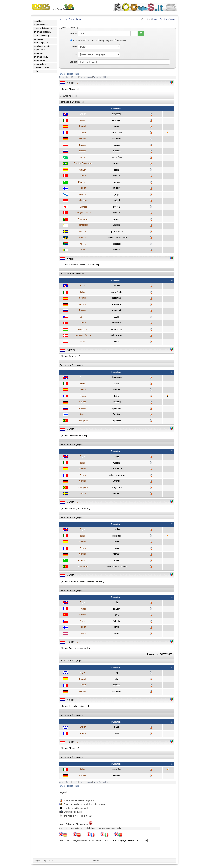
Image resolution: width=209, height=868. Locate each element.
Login (155, 19)
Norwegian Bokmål (83, 213)
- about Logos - (94, 861)
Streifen (117, 481)
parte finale (117, 292)
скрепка (117, 151)
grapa (117, 126)
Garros (117, 389)
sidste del (117, 323)
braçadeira (117, 488)
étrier (114, 133)
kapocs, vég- (117, 329)
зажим (117, 145)
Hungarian (83, 329)
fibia (116, 237)
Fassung (117, 402)
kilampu (117, 250)
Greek (83, 414)
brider (117, 734)
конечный (117, 310)
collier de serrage (117, 475)
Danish (83, 176)
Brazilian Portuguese (83, 163)
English (83, 114)
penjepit (117, 200)
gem (113, 232)
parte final (117, 298)
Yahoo (89, 77)
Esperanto (83, 182)
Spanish (83, 126)
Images (82, 77)
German (83, 138)
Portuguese (83, 219)
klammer (117, 493)
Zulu (83, 250)
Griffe (117, 384)
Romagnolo (83, 225)
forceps (117, 685)
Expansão (117, 421)
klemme (117, 176)
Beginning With (106, 41)
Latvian (83, 634)
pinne (117, 627)
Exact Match (77, 41)
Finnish (83, 188)
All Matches (91, 41)
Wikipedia (97, 77)
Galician (83, 195)
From (74, 47)
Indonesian (83, 200)
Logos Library (65, 77)
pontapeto (123, 237)
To (76, 54)
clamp (119, 114)
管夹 (117, 615)
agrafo (117, 182)
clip (114, 114)
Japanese (83, 207)
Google (75, 77)
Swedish (83, 232)
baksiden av (117, 335)
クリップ (117, 207)
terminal (117, 286)
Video (105, 77)
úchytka (117, 621)
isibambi (117, 244)
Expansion (117, 377)
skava (117, 634)
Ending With (120, 41)
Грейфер (117, 408)
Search (74, 33)
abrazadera (117, 469)
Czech (83, 317)
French (83, 133)
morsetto (117, 536)
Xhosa (83, 244)
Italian (83, 120)
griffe (120, 133)
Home (62, 19)
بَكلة (113, 158)
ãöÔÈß (119, 158)
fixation (117, 609)
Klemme (117, 554)
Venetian (83, 237)
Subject (73, 62)
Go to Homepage (71, 74)
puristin (117, 188)
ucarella (117, 225)
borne (117, 542)
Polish (83, 342)
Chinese (83, 615)
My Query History (73, 19)
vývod (117, 317)
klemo (117, 561)
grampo (117, 163)
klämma (119, 232)
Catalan (83, 170)
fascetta (117, 463)
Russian (83, 145)
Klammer (117, 138)
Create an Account (168, 19)
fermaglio (117, 120)
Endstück (117, 305)
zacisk (117, 342)
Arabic (83, 158)
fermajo (109, 237)
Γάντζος (117, 414)
